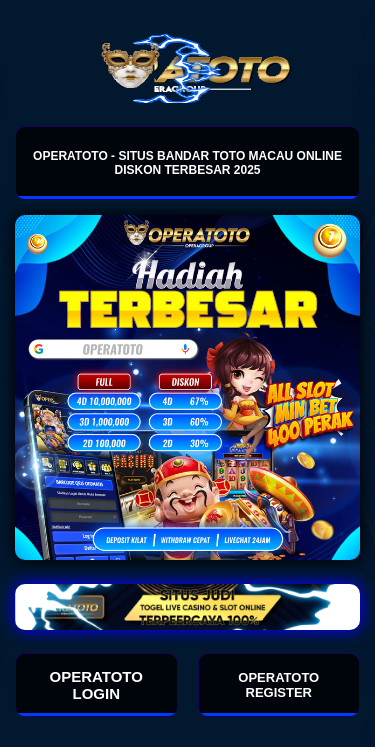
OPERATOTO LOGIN (96, 685)
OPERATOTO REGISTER (278, 685)
